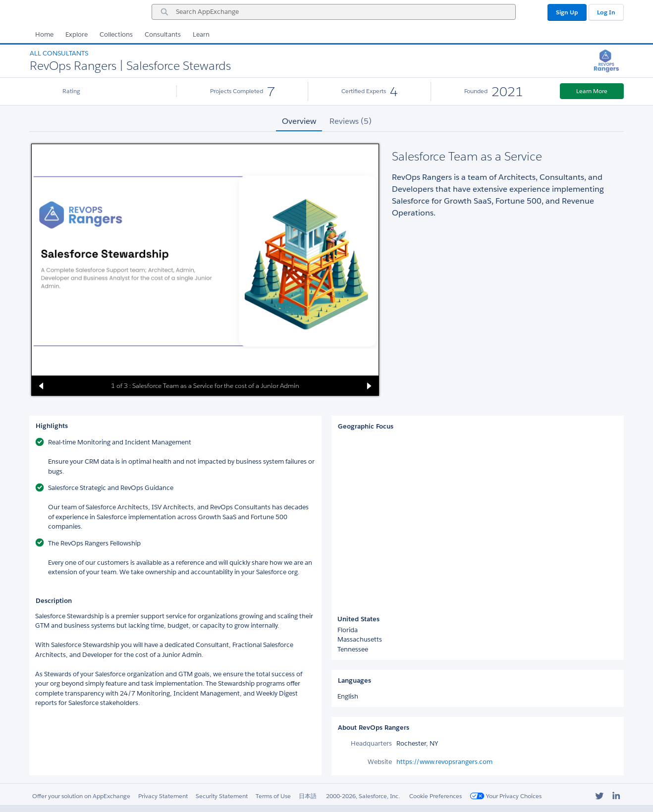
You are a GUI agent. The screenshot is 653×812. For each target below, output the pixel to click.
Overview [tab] (299, 121)
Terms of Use (273, 796)
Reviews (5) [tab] (351, 121)
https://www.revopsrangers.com (444, 762)
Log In (606, 12)
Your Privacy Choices (506, 796)
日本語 (308, 796)
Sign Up (567, 12)
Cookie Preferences (435, 796)
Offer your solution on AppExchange (81, 796)
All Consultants (59, 53)
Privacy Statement (163, 796)
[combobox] (334, 12)
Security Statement (222, 796)
